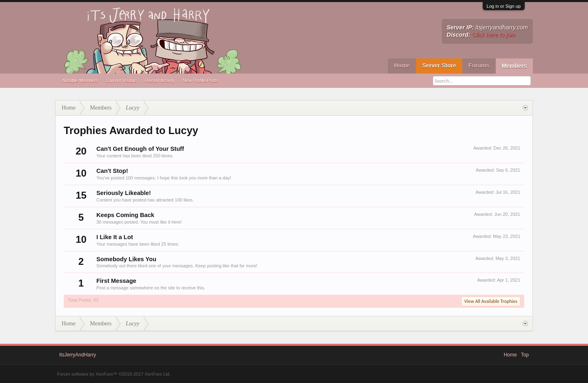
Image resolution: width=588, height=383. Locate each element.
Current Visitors (122, 81)
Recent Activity (160, 81)
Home (402, 65)
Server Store (439, 65)
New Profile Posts (201, 81)
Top (525, 355)
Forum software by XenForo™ (114, 374)
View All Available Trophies (491, 301)
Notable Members (80, 81)
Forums (479, 65)
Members (514, 66)
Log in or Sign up (504, 6)
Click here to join (494, 35)
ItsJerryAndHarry (78, 355)
